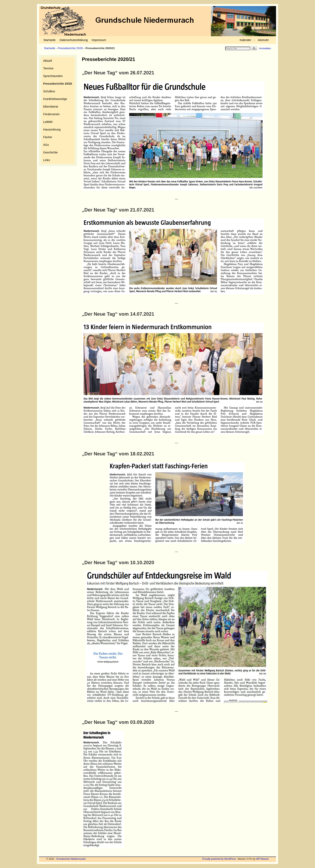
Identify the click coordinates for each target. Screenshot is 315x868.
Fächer (48, 137)
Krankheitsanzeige (55, 99)
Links (47, 160)
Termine (48, 68)
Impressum (99, 40)
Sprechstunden (53, 76)
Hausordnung (52, 129)
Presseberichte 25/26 (70, 48)
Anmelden (265, 48)
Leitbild (48, 122)
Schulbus (49, 91)
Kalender (245, 40)
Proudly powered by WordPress (219, 859)
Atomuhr (263, 40)
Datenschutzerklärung (74, 40)
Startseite (50, 40)
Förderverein (51, 114)
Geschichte (50, 152)
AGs (46, 145)
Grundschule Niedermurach (71, 859)
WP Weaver (262, 859)
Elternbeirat (51, 107)
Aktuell (48, 61)
